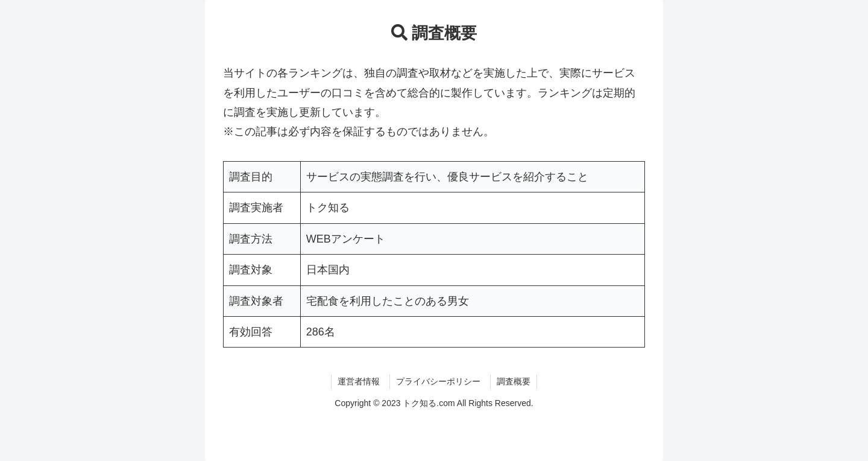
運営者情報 (359, 381)
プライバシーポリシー (438, 381)
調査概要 (514, 381)
